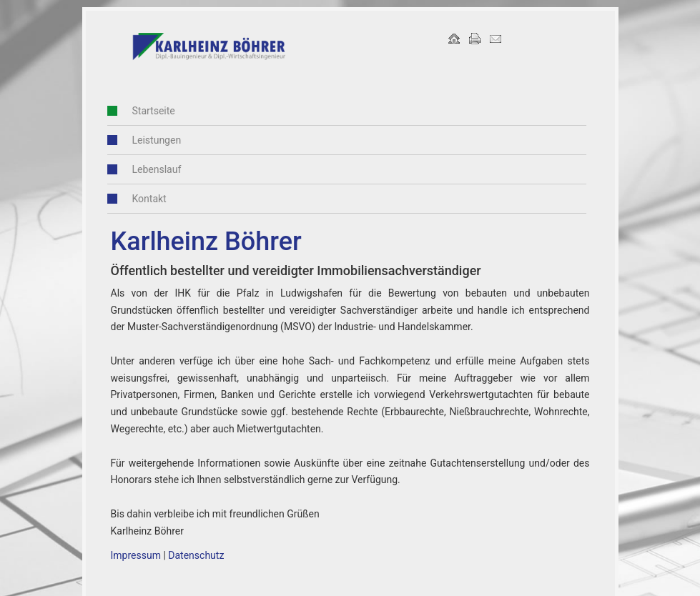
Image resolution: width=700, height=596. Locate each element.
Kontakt (138, 199)
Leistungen (146, 140)
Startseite (142, 111)
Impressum (136, 555)
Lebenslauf (146, 169)
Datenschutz (196, 555)
